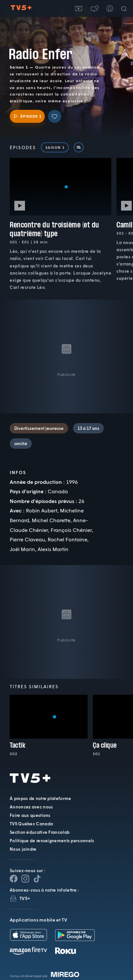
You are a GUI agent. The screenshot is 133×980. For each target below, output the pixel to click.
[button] (94, 8)
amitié (21, 444)
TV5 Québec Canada (31, 824)
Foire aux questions (30, 815)
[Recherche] (125, 8)
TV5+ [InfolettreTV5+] (25, 898)
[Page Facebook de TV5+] (14, 879)
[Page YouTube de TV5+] (37, 879)
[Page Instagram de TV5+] (25, 879)
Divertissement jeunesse (39, 428)
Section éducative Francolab (40, 832)
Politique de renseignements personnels (52, 841)
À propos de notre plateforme (40, 798)
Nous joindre (23, 849)
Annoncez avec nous (31, 807)
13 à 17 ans (88, 428)
